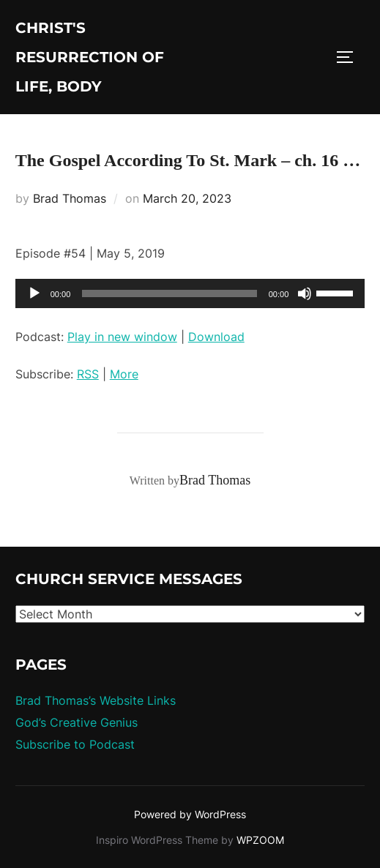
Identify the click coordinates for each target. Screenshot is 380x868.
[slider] (169, 293)
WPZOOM (260, 840)
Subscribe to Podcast (75, 744)
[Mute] (305, 293)
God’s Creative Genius (77, 722)
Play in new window (122, 337)
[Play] (34, 293)
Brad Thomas (70, 198)
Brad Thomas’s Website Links (96, 700)
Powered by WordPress (190, 814)
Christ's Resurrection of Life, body (90, 57)
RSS (88, 374)
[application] (190, 293)
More (124, 374)
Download (216, 337)
